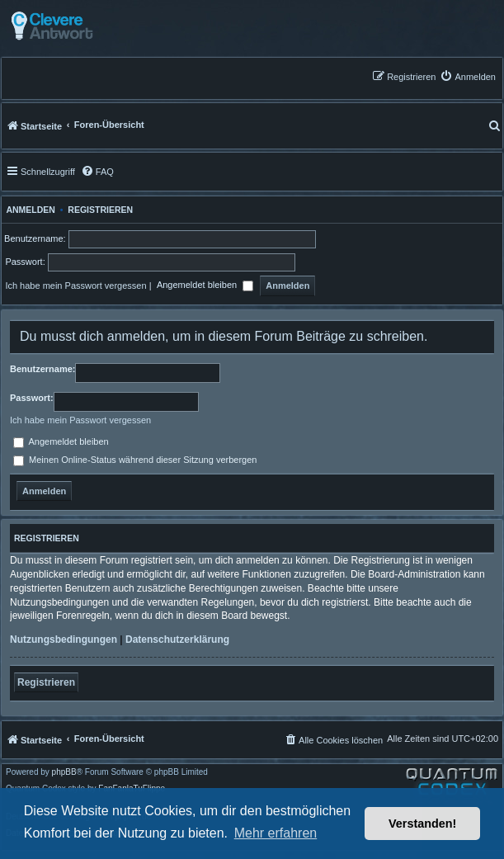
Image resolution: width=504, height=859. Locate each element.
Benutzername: (42, 369)
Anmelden (28, 210)
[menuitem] (468, 76)
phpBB (64, 772)
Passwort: (32, 398)
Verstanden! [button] (422, 824)
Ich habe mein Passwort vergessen (75, 286)
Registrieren (100, 210)
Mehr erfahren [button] (276, 833)
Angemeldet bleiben (205, 286)
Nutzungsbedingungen (64, 640)
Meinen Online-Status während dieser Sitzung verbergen (135, 460)
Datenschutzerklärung (177, 640)
